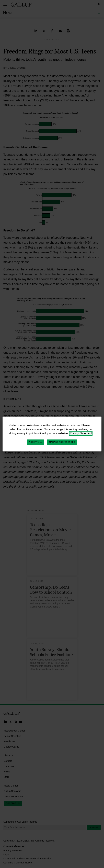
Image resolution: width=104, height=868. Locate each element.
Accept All (35, 442)
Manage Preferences (62, 442)
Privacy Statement (81, 433)
